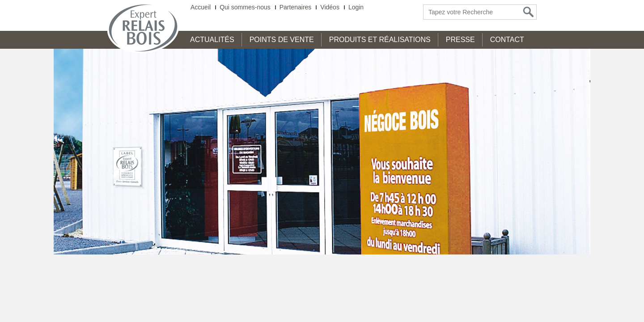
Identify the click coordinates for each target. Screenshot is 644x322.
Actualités (212, 40)
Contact (507, 40)
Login (356, 7)
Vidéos (330, 7)
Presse (460, 40)
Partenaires (296, 7)
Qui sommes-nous (245, 7)
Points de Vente (282, 40)
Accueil (201, 7)
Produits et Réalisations (380, 40)
